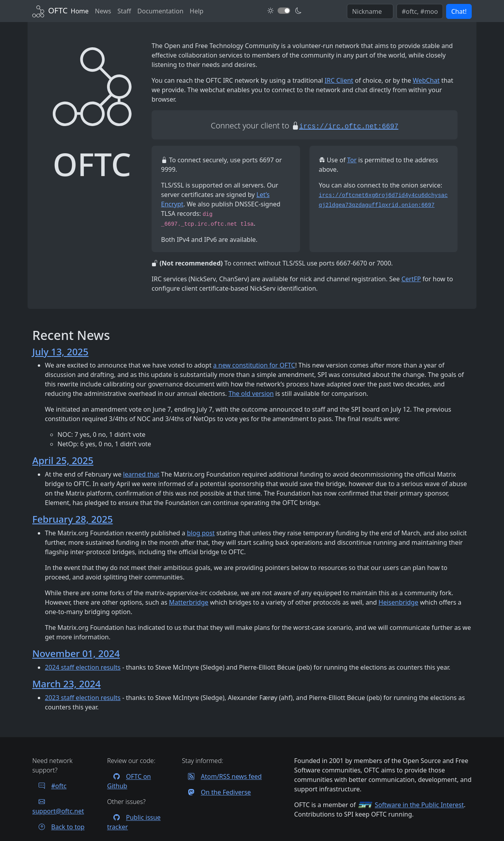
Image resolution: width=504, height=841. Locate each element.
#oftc (49, 786)
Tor (352, 160)
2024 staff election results (83, 667)
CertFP (411, 279)
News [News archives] (103, 11)
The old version (251, 394)
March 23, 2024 (67, 684)
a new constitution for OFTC (254, 365)
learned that (141, 474)
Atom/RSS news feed (222, 776)
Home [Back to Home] (80, 11)
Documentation (160, 11)
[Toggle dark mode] (284, 11)
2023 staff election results (83, 698)
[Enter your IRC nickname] (370, 11)
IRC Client (339, 80)
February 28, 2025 (72, 519)
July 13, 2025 (60, 352)
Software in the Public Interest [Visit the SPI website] (419, 805)
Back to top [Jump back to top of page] (58, 827)
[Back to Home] (50, 10)
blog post (201, 533)
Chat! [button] (459, 11)
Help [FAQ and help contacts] (197, 11)
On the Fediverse (216, 792)
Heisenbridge (398, 602)
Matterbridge (189, 602)
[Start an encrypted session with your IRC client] (349, 125)
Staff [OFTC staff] (124, 11)
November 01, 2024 (76, 653)
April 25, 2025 (63, 460)
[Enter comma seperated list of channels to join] (420, 11)
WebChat (426, 80)
